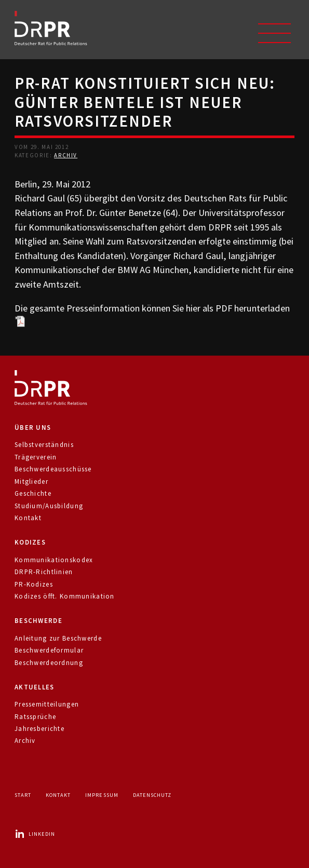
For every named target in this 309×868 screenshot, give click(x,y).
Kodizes (30, 542)
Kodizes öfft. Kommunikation (65, 596)
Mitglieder (31, 482)
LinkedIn (35, 834)
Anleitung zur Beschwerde (58, 638)
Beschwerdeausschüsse (53, 469)
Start (23, 795)
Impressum (102, 795)
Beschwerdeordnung (49, 663)
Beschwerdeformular (49, 650)
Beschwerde (38, 621)
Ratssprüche (35, 717)
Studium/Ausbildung (49, 506)
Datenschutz (152, 795)
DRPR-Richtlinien (44, 572)
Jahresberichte (39, 729)
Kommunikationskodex (54, 560)
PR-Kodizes (34, 584)
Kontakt (28, 518)
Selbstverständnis (44, 445)
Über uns (33, 428)
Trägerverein (36, 457)
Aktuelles (35, 687)
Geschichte (33, 493)
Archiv (66, 155)
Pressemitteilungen (47, 704)
